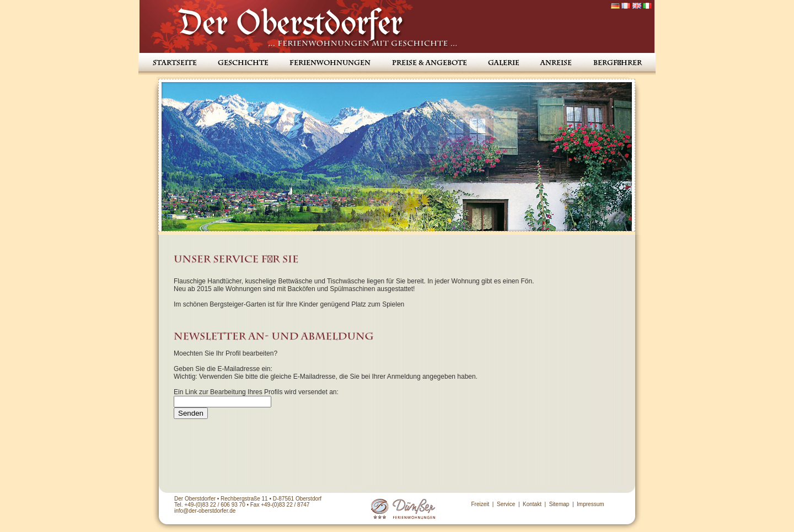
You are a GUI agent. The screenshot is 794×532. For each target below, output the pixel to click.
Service (506, 504)
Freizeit (480, 504)
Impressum (590, 504)
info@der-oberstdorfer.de (205, 511)
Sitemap (559, 504)
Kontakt (532, 504)
